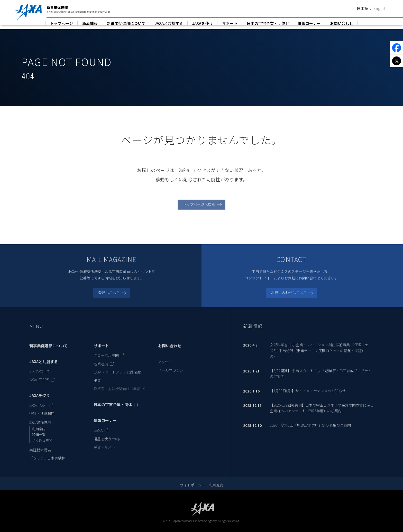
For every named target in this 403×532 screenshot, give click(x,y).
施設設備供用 (40, 427)
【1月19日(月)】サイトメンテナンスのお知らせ (308, 396)
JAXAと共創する (169, 23)
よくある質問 (42, 446)
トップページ (61, 23)
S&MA (98, 436)
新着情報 (90, 23)
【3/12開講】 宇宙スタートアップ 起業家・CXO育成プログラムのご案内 (321, 379)
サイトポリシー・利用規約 (201, 491)
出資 (97, 386)
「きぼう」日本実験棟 (47, 463)
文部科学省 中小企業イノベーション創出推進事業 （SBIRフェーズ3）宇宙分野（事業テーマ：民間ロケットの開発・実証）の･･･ (321, 356)
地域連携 (101, 369)
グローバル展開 (106, 361)
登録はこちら (109, 298)
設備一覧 (39, 440)
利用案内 (39, 435)
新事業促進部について (126, 23)
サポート (230, 23)
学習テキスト (104, 452)
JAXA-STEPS (39, 385)
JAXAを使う (203, 23)
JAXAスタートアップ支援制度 (117, 378)
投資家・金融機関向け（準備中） (121, 394)
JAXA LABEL (38, 411)
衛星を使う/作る (107, 444)
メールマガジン (171, 376)
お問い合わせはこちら (289, 298)
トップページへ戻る (199, 210)
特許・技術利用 (42, 419)
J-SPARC (36, 377)
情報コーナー (309, 23)
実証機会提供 (40, 455)
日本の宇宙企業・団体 (266, 23)
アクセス (165, 367)
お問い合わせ (342, 23)
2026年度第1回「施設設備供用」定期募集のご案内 (310, 431)
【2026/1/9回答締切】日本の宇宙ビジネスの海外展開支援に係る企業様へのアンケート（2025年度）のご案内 (322, 413)
